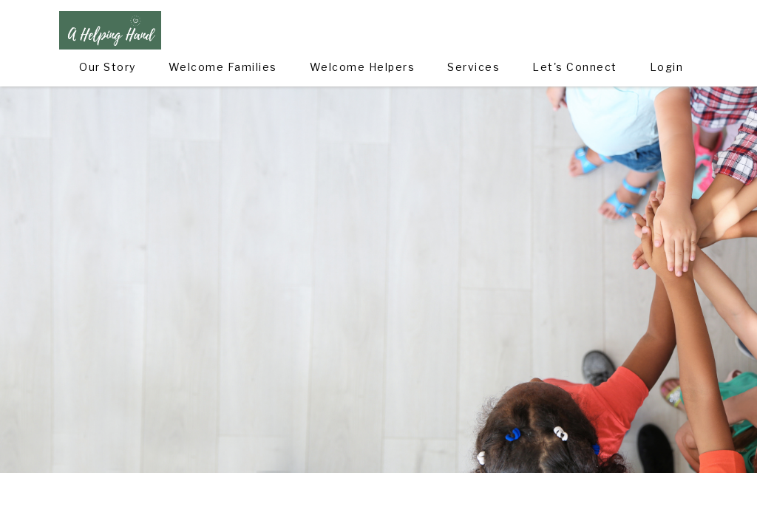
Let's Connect (575, 67)
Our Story (108, 67)
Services (473, 67)
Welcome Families (223, 67)
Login (667, 67)
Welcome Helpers (363, 67)
